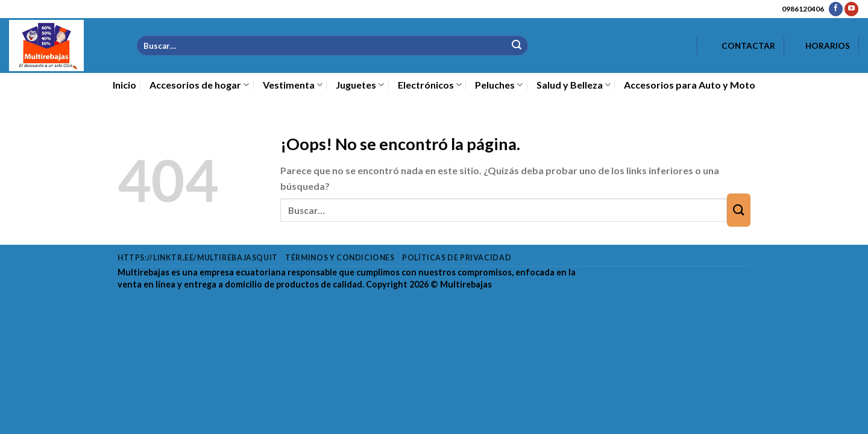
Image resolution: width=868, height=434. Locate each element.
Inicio (124, 85)
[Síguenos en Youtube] (851, 9)
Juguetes (360, 85)
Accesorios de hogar (199, 85)
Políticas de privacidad (457, 258)
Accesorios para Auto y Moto (690, 85)
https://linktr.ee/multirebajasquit (198, 258)
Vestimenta (293, 85)
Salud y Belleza (574, 85)
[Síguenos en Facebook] (836, 9)
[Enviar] (516, 46)
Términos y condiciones (340, 258)
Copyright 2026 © (429, 284)
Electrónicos (430, 85)
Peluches (499, 85)
